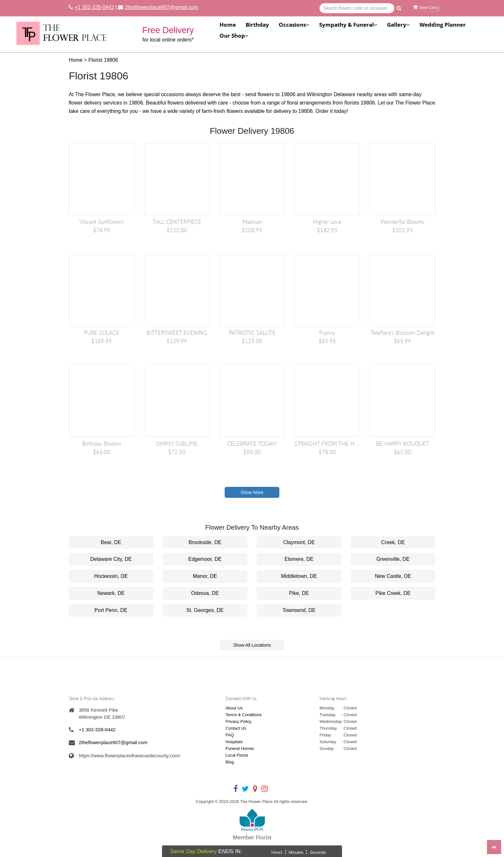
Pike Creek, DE (393, 593)
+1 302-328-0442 (94, 7)
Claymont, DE (299, 542)
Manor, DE (205, 576)
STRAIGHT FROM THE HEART (327, 444)
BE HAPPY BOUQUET (403, 444)
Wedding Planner (443, 25)
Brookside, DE (205, 542)
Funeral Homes (240, 748)
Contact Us (236, 728)
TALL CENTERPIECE (177, 222)
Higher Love (327, 222)
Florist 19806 (103, 60)
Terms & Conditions (244, 715)
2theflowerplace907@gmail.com (161, 7)
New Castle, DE (393, 576)
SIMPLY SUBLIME (177, 444)
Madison (252, 222)
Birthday (257, 25)
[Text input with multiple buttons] (357, 8)
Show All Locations (252, 645)
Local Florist (237, 755)
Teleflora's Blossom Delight (402, 333)
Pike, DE (299, 593)
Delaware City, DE (111, 559)
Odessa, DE (205, 593)
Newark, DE (111, 593)
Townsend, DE (299, 610)
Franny (327, 333)
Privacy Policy (239, 721)
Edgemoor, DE (205, 559)
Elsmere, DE (299, 559)
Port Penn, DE (111, 610)
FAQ (230, 735)
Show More (252, 492)
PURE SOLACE (102, 333)
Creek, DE (393, 542)
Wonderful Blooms (402, 222)
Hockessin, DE (111, 576)
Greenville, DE (393, 559)
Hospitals (234, 742)
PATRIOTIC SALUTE (252, 333)
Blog (230, 762)
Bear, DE (111, 542)
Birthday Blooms (102, 444)
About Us (234, 708)
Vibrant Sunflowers (102, 222)
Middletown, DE (299, 576)
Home (228, 25)
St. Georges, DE (205, 610)
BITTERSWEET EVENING (177, 333)
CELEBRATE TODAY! (252, 444)
